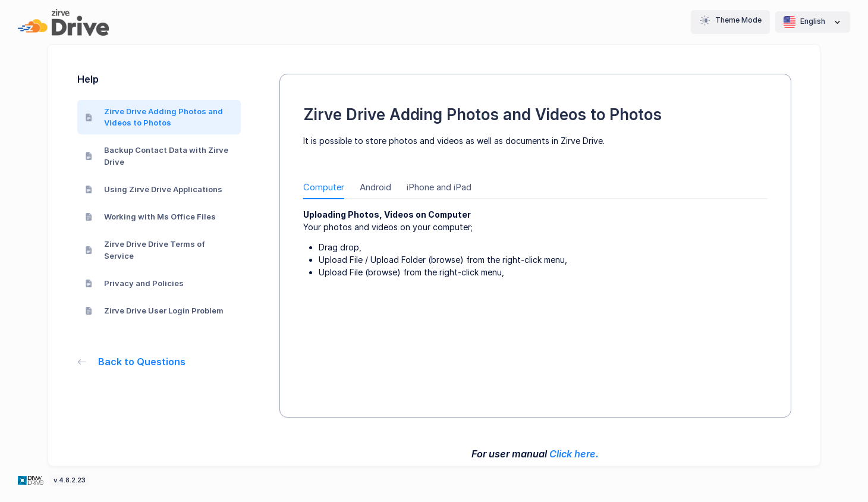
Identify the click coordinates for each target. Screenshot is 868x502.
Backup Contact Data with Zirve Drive (157, 156)
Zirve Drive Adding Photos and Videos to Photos (154, 117)
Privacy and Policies (135, 283)
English (813, 22)
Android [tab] (375, 187)
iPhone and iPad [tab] (439, 187)
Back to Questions (132, 362)
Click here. (574, 454)
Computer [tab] (324, 187)
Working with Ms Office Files (151, 217)
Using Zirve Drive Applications (154, 189)
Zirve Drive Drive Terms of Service (145, 250)
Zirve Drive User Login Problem (155, 310)
